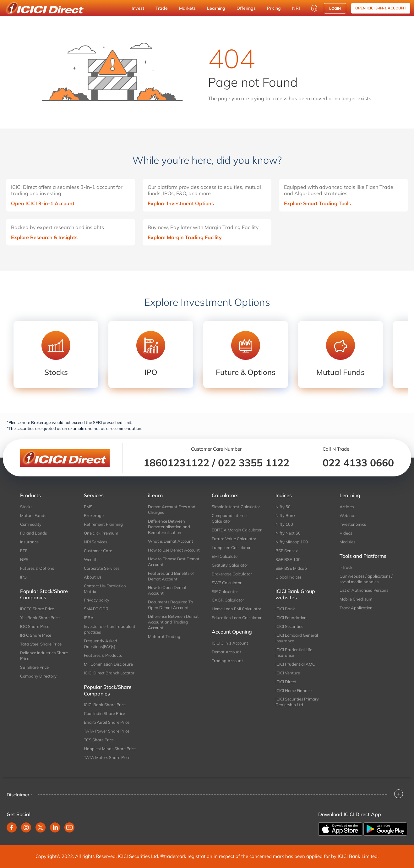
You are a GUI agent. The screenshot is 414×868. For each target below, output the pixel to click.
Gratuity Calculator (230, 565)
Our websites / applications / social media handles (366, 579)
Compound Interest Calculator (230, 518)
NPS (24, 559)
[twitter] (41, 827)
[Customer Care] (314, 8)
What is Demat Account (171, 541)
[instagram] (26, 827)
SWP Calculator (227, 583)
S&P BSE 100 (288, 559)
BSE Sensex (287, 551)
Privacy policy (97, 600)
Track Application (356, 608)
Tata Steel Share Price (41, 644)
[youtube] (69, 827)
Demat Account (226, 652)
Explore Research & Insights (44, 237)
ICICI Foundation (291, 618)
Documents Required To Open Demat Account (170, 605)
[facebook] (12, 827)
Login (335, 8)
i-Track (346, 567)
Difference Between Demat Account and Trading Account (173, 622)
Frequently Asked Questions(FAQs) (101, 644)
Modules (347, 542)
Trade (162, 8)
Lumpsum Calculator (231, 547)
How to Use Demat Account (174, 550)
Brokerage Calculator (232, 574)
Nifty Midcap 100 (292, 542)
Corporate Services (102, 568)
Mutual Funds (33, 515)
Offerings (246, 8)
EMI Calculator (225, 556)
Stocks (26, 507)
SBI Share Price (34, 667)
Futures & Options (37, 568)
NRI (296, 8)
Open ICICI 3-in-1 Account (43, 203)
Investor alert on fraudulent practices (110, 629)
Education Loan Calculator (237, 618)
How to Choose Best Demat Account (174, 562)
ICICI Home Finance (294, 690)
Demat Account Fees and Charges (172, 509)
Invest (138, 8)
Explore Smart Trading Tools (317, 203)
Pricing (274, 8)
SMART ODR (96, 609)
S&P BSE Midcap (291, 568)
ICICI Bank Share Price (105, 705)
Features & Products (103, 655)
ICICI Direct (286, 682)
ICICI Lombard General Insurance (297, 638)
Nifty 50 (283, 507)
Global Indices (289, 577)
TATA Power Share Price (107, 731)
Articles (347, 507)
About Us (93, 577)
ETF (24, 551)
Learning (216, 8)
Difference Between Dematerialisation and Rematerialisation (169, 527)
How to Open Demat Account (167, 590)
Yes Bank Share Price (40, 618)
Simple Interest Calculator (236, 507)
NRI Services (95, 542)
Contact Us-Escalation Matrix (105, 589)
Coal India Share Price (104, 713)
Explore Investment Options (181, 203)
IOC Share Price (35, 626)
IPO (23, 577)
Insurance (29, 542)
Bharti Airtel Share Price (107, 722)
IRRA (89, 618)
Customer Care (98, 551)
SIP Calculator (225, 591)
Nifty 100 (284, 524)
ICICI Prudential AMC (295, 664)
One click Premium (101, 533)
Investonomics (353, 524)
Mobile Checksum (356, 599)
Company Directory (38, 676)
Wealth (91, 559)
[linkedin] (55, 827)
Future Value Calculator (234, 539)
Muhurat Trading (164, 636)
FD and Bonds (33, 533)
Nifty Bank (286, 515)
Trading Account (227, 661)
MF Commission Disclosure (108, 664)
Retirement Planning (103, 524)
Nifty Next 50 (288, 533)
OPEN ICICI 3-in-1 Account (381, 8)
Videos (346, 533)
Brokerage (94, 515)
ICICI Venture (288, 673)
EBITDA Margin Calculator (237, 530)
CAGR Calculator (228, 600)
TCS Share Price (99, 740)
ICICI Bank (285, 609)
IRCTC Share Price (37, 609)
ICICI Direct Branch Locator (109, 673)
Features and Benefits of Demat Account (171, 576)
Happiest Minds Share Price (110, 749)
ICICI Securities (289, 626)
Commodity (31, 524)
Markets (187, 8)
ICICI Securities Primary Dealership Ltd (297, 702)
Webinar (348, 515)
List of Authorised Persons (364, 590)
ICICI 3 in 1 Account (230, 643)
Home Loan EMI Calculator (237, 609)
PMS (88, 507)
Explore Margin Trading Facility (185, 237)
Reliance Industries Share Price (44, 656)
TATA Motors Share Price (107, 757)
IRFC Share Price (36, 635)
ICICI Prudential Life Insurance (294, 652)
